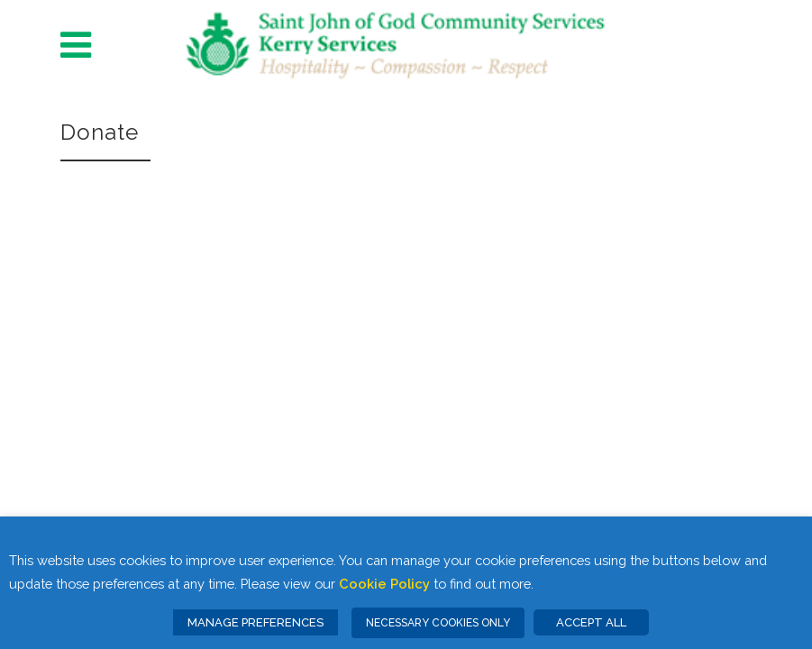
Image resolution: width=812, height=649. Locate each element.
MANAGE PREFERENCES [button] (255, 622)
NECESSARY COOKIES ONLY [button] (438, 623)
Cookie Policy (384, 584)
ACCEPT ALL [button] (591, 622)
